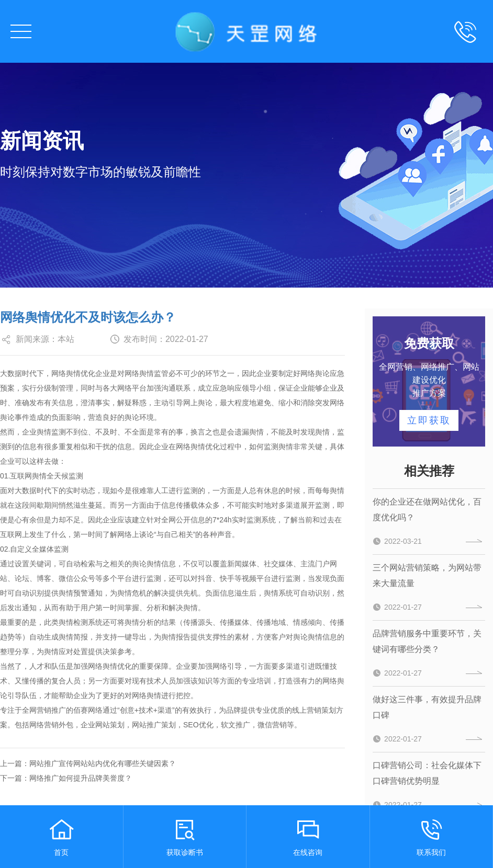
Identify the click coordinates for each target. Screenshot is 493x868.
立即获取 (429, 420)
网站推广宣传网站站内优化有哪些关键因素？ (103, 763)
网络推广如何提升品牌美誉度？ (81, 778)
